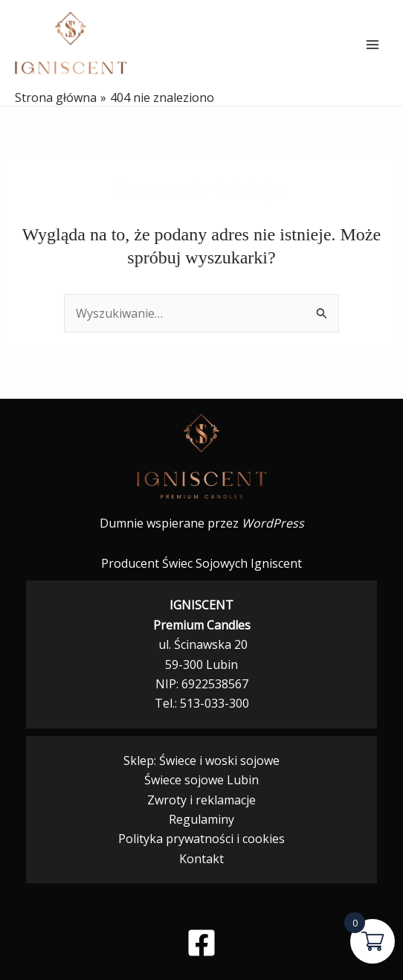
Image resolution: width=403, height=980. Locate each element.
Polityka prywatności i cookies (201, 839)
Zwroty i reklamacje (201, 800)
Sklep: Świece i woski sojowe (201, 760)
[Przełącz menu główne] (373, 45)
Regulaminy (201, 819)
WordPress (273, 523)
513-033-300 (215, 703)
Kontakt (201, 859)
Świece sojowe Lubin (201, 780)
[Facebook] (201, 943)
